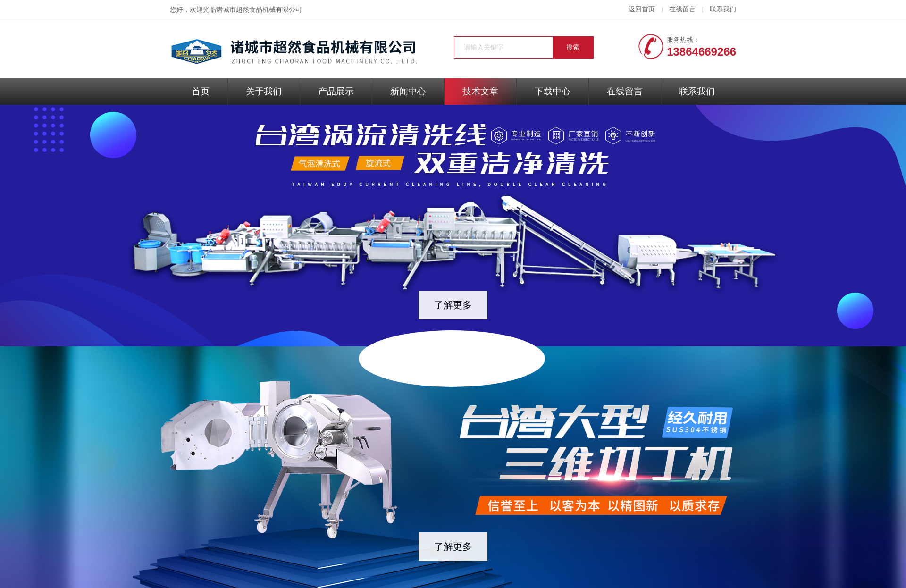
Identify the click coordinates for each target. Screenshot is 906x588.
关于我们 (264, 91)
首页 (201, 91)
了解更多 (453, 305)
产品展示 (336, 91)
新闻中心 (408, 91)
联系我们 (723, 9)
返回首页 (642, 9)
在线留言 (682, 9)
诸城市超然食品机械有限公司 (259, 10)
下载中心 (553, 91)
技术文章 (480, 91)
